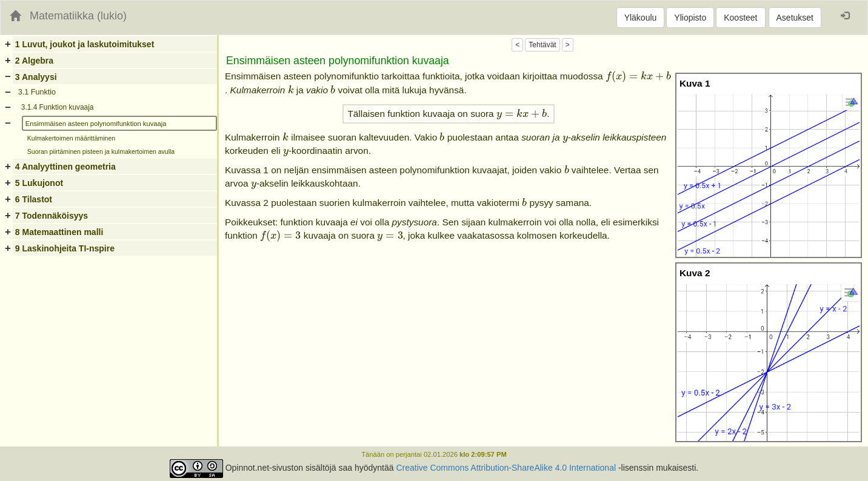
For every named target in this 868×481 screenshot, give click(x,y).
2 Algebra (34, 61)
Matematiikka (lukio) (78, 16)
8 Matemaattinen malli (59, 232)
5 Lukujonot (39, 183)
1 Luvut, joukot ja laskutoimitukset (85, 44)
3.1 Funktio (37, 92)
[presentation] (638, 77)
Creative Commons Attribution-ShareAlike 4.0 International (506, 468)
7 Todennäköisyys (52, 216)
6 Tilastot (34, 199)
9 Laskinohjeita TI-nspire (65, 248)
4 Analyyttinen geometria (65, 167)
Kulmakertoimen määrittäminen (71, 138)
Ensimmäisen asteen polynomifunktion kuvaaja (96, 124)
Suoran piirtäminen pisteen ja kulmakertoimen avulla (101, 151)
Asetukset (795, 18)
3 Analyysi (36, 77)
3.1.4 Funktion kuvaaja (58, 107)
